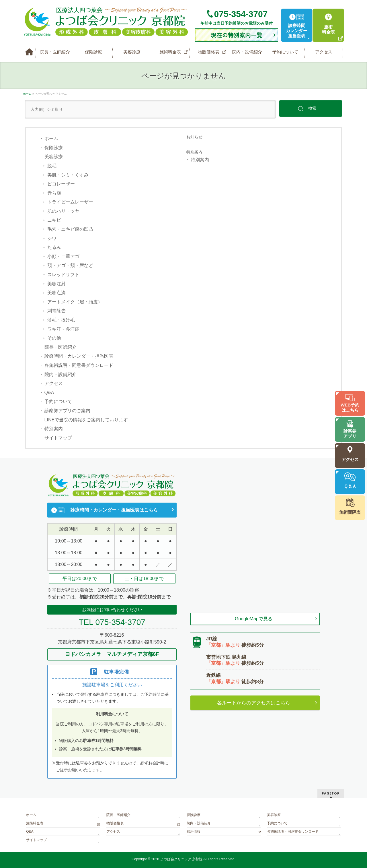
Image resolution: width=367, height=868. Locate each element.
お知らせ (194, 137)
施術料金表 (35, 823)
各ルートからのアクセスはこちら (254, 703)
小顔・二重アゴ (63, 256)
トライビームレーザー (70, 202)
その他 (54, 338)
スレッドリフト (63, 275)
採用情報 (194, 832)
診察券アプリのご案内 (67, 411)
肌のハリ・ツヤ (63, 211)
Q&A (49, 393)
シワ (52, 238)
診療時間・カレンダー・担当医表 (79, 356)
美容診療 (54, 157)
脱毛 (52, 166)
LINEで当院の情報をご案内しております (86, 420)
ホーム (51, 138)
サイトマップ (58, 438)
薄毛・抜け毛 (61, 320)
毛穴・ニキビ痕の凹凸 (70, 229)
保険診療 (54, 148)
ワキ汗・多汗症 (63, 329)
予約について (58, 401)
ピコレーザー (61, 184)
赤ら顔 (54, 193)
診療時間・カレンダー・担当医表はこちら (114, 510)
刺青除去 (56, 311)
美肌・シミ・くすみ (68, 175)
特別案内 (54, 429)
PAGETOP (331, 793)
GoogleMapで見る (254, 619)
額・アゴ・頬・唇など (70, 265)
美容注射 (56, 284)
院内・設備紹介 (60, 374)
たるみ (54, 247)
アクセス (54, 383)
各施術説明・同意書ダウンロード (79, 365)
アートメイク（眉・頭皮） (75, 302)
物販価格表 (115, 823)
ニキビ (54, 220)
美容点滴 (56, 293)
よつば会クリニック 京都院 (181, 859)
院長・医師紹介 (60, 347)
